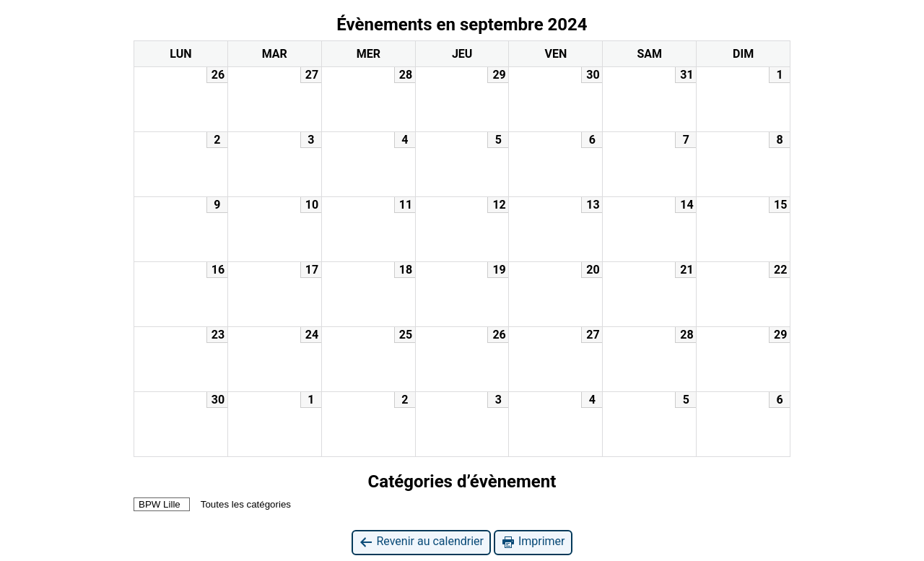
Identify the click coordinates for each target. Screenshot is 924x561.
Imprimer (533, 542)
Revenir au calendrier (421, 542)
